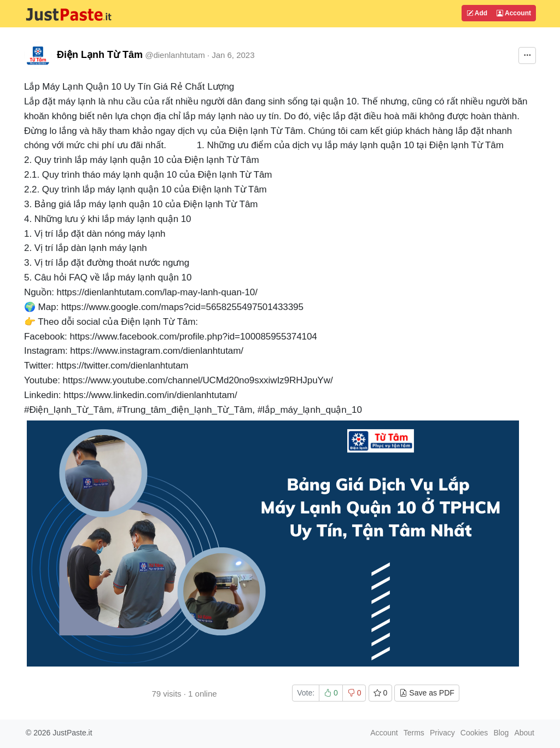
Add (477, 13)
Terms (414, 733)
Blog (501, 733)
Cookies (474, 733)
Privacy (442, 733)
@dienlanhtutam (175, 55)
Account (514, 13)
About (524, 733)
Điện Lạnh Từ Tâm (100, 55)
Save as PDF (427, 693)
